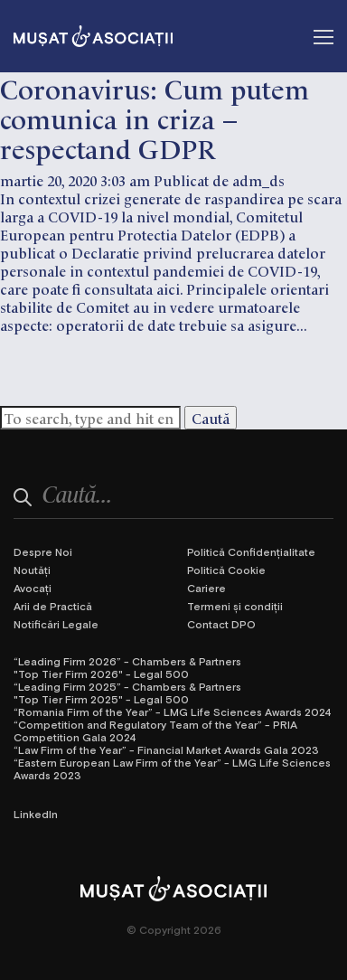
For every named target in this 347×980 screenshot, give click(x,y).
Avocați (33, 588)
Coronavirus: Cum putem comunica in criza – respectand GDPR (155, 117)
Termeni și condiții (235, 606)
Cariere (206, 588)
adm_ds (258, 180)
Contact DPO (221, 624)
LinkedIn (36, 814)
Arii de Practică (53, 606)
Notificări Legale (56, 624)
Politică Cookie (226, 570)
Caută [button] (211, 418)
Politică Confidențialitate (251, 551)
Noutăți (32, 570)
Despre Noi (43, 551)
